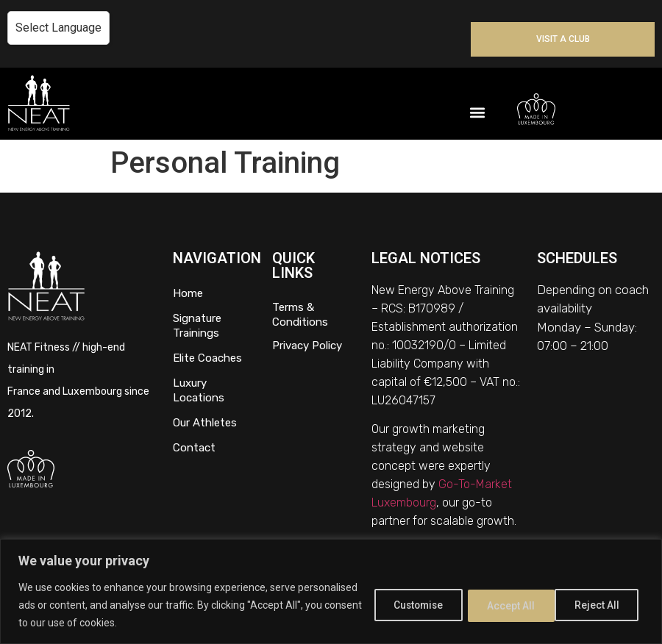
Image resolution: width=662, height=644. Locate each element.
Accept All (598, 605)
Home (188, 293)
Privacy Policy (307, 346)
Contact (194, 448)
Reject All (503, 605)
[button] (477, 113)
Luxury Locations (199, 390)
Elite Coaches (207, 358)
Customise (406, 605)
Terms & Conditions (300, 315)
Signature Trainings (197, 326)
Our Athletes (205, 423)
